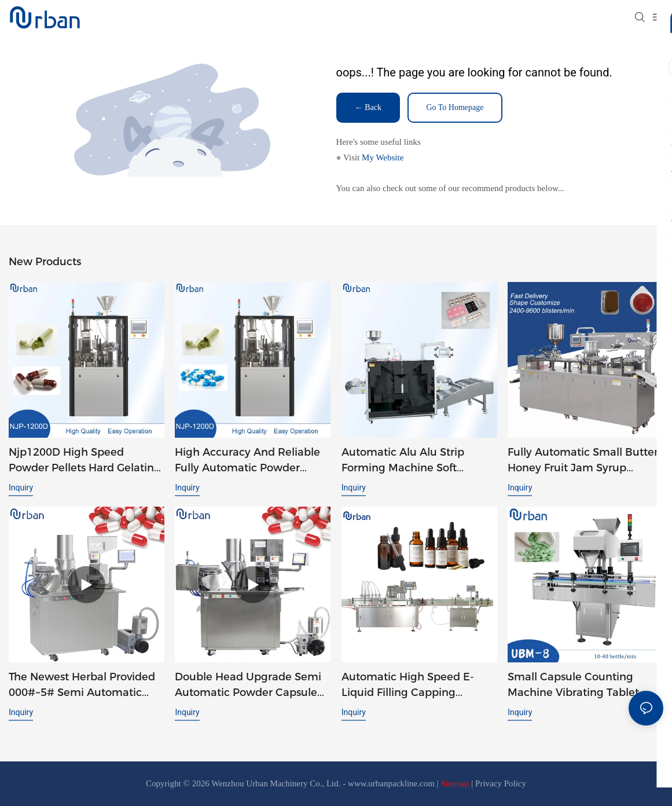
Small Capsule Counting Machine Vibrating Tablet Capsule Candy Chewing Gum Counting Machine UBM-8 (573, 686)
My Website (383, 157)
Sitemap (455, 783)
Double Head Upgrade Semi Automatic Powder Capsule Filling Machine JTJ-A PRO (248, 686)
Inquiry (21, 488)
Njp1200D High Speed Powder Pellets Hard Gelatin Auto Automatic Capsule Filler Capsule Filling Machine (86, 461)
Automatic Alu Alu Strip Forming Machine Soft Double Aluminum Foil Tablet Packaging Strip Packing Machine (418, 461)
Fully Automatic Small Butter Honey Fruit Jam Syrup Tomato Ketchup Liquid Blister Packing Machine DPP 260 (583, 461)
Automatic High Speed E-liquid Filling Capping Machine (408, 686)
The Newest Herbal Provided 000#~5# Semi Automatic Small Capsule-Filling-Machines (82, 686)
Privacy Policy (501, 783)
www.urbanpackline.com (391, 783)
